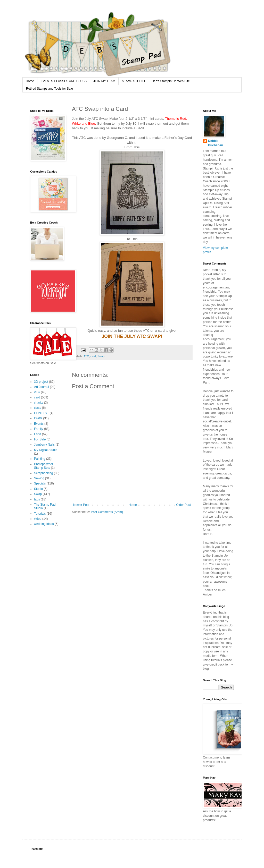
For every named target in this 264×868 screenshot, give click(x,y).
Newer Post (81, 505)
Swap (101, 356)
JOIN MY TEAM (104, 81)
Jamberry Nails (44, 445)
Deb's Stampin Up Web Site (171, 81)
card (93, 356)
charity (39, 403)
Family (39, 429)
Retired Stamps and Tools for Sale (49, 89)
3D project (41, 382)
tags (37, 499)
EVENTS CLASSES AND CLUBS (64, 81)
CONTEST (41, 413)
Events (39, 424)
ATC (86, 356)
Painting (40, 459)
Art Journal (42, 387)
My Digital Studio (46, 450)
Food (38, 434)
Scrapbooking (43, 473)
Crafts (38, 418)
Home (30, 81)
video (38, 519)
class (38, 408)
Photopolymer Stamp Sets (44, 466)
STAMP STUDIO (133, 81)
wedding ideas (44, 524)
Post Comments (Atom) (107, 512)
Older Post (183, 505)
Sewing (39, 478)
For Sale (40, 439)
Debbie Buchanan (216, 143)
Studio (38, 489)
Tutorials (40, 514)
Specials (40, 483)
